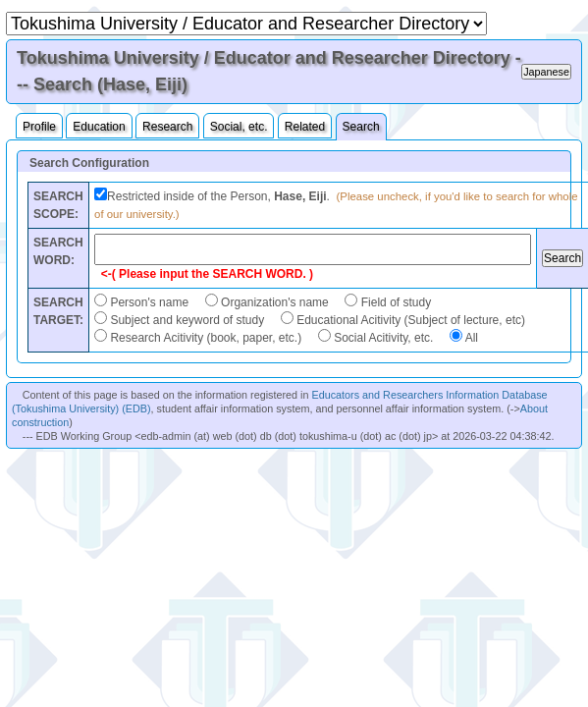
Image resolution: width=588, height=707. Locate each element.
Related (305, 127)
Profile (39, 127)
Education (99, 127)
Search (361, 127)
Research (167, 127)
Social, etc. (239, 127)
